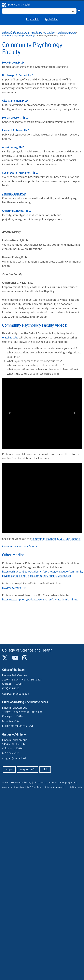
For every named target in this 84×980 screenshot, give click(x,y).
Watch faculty (10, 337)
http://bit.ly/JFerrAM (14, 588)
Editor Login (76, 787)
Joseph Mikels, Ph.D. (14, 194)
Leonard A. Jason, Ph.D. (16, 130)
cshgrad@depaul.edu (15, 758)
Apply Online (51, 19)
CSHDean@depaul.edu (16, 694)
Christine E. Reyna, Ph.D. (16, 211)
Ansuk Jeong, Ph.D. (13, 147)
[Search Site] (39, 11)
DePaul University (4, 5)
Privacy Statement (54, 787)
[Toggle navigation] (79, 10)
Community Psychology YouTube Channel (56, 539)
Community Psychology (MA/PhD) (18, 36)
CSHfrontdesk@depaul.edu (18, 726)
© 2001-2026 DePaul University (17, 782)
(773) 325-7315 (11, 753)
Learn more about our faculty (19, 546)
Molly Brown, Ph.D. (13, 62)
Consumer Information (13, 787)
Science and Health (19, 4)
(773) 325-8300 (11, 688)
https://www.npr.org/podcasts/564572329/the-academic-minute (40, 599)
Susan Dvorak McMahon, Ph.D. (20, 173)
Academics (37, 32)
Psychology (50, 32)
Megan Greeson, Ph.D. (15, 118)
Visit (45, 769)
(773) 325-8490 (11, 721)
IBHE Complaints (35, 787)
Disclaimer (39, 782)
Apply (9, 769)
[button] (10, 413)
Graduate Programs (66, 32)
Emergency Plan (67, 782)
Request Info (33, 19)
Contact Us (52, 782)
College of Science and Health (16, 32)
